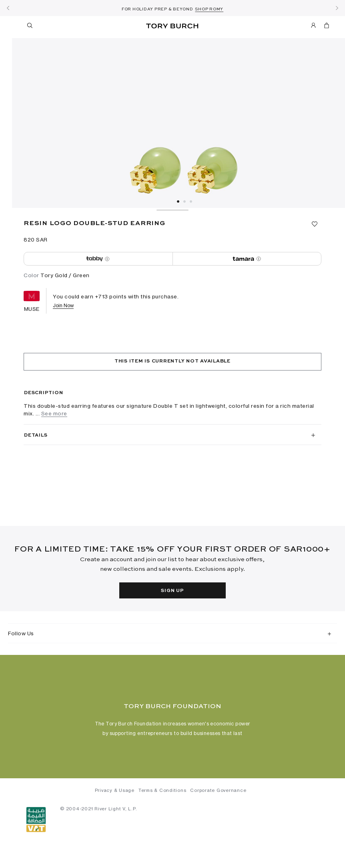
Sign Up (172, 591)
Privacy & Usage (115, 793)
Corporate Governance (218, 793)
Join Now (63, 305)
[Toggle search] (30, 27)
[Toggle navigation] (15, 25)
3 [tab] (191, 201)
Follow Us (21, 633)
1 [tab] (178, 201)
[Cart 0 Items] (323, 27)
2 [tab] (185, 201)
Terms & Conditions (162, 793)
